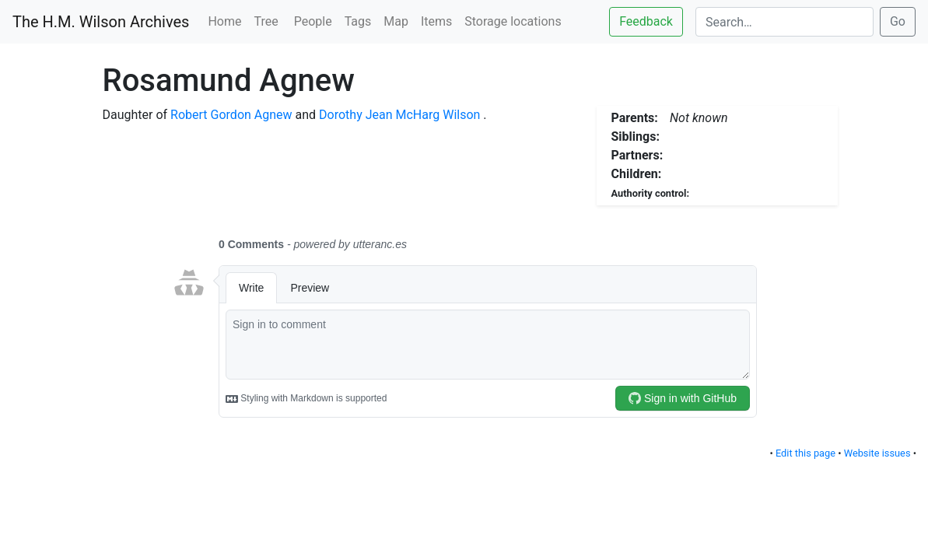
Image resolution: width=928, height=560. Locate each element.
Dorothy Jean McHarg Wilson (399, 115)
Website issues (877, 453)
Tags (358, 21)
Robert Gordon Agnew (231, 115)
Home (224, 21)
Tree (268, 21)
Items (436, 21)
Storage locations (513, 21)
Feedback (646, 21)
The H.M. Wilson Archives (101, 22)
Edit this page (805, 453)
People (313, 21)
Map (396, 21)
